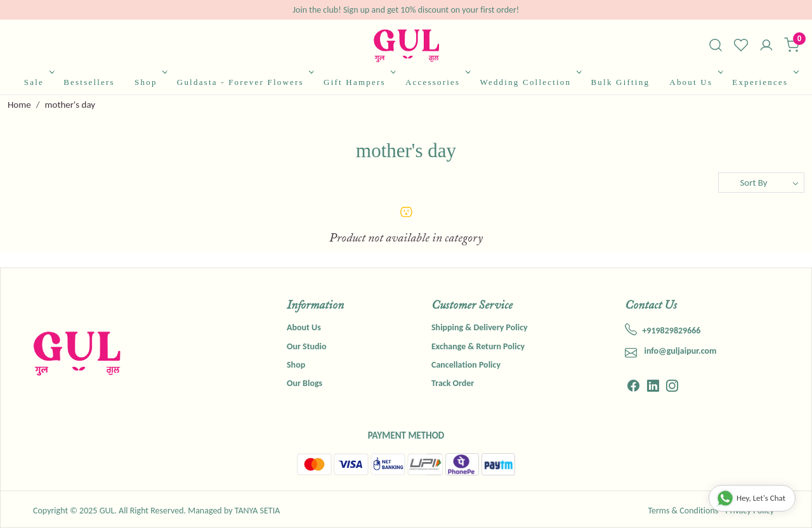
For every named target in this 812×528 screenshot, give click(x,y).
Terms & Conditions (683, 511)
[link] (716, 45)
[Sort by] (761, 183)
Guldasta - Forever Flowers (245, 82)
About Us (695, 82)
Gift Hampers (358, 82)
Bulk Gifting (620, 82)
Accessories (437, 82)
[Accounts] (766, 46)
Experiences (764, 82)
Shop (150, 82)
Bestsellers (89, 82)
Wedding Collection (529, 82)
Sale (38, 82)
